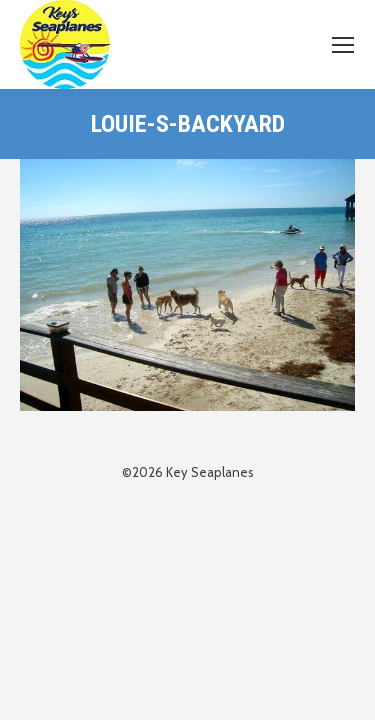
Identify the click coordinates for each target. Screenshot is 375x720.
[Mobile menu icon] (343, 45)
